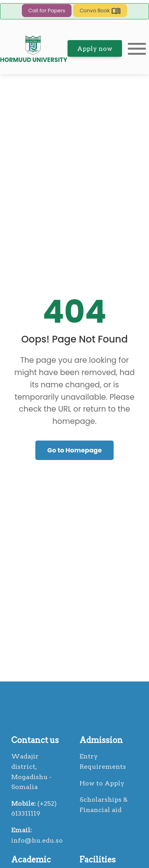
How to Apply (102, 783)
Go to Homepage (74, 450)
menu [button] (137, 49)
